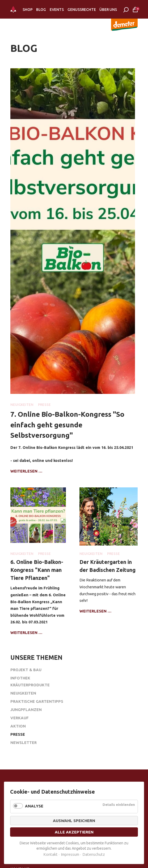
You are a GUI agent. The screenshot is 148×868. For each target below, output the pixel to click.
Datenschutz (94, 854)
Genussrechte (82, 10)
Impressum (70, 854)
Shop (28, 10)
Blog (41, 10)
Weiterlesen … (26, 471)
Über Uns (108, 10)
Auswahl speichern (74, 821)
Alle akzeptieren (74, 832)
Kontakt (50, 854)
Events (57, 10)
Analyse (34, 806)
